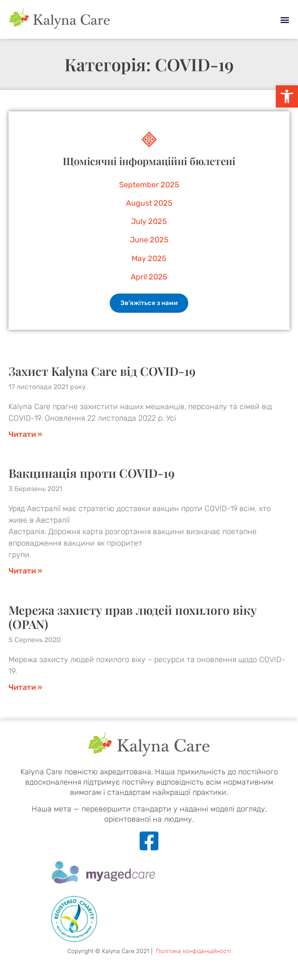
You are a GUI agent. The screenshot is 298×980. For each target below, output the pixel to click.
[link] (287, 96)
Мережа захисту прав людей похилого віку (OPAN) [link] (133, 617)
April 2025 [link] (149, 277)
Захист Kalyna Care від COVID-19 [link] (102, 371)
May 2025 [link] (149, 259)
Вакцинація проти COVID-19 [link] (92, 473)
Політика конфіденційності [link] (193, 951)
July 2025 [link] (149, 221)
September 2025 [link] (149, 185)
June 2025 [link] (149, 240)
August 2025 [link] (149, 203)
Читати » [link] (25, 434)
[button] (285, 19)
